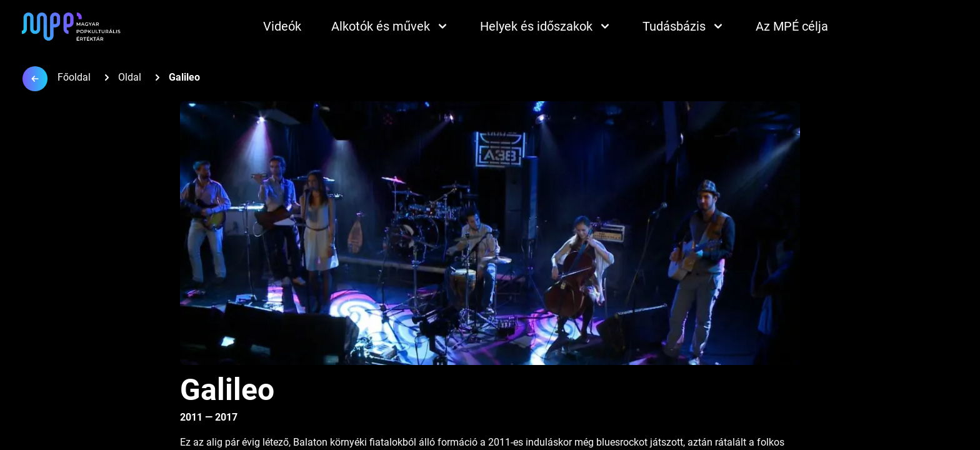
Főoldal (74, 77)
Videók (282, 26)
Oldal (130, 77)
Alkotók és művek (391, 26)
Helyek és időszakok (546, 26)
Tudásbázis (684, 26)
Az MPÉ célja (792, 26)
